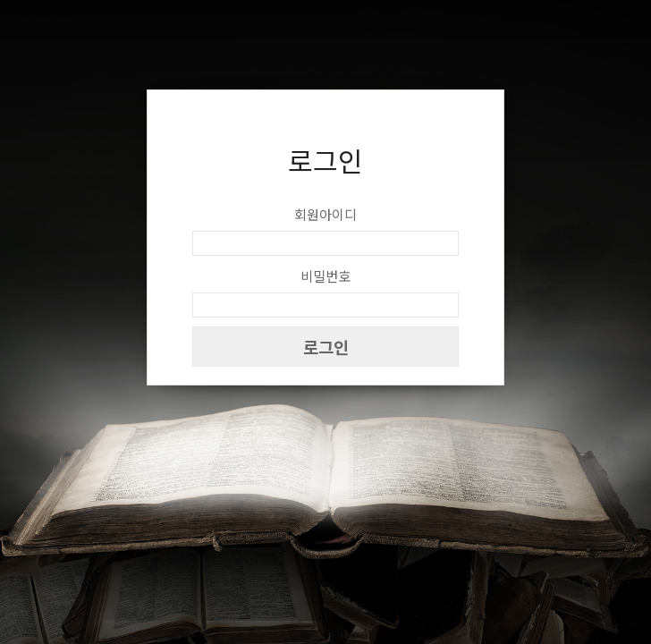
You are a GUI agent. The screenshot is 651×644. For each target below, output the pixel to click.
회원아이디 (325, 214)
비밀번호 (325, 276)
